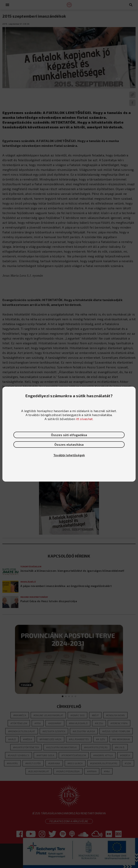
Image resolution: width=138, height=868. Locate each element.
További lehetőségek (69, 455)
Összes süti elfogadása (69, 435)
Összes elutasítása (69, 444)
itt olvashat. (84, 419)
